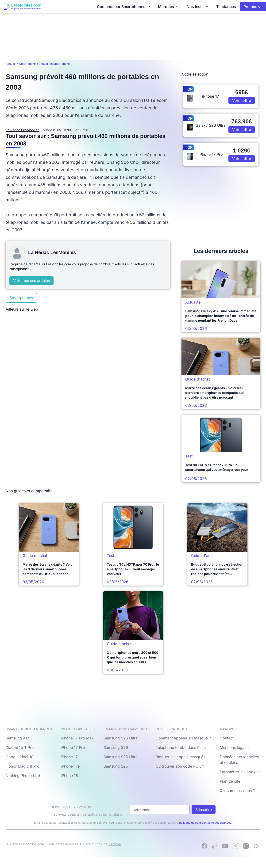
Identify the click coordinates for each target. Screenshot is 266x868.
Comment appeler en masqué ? (183, 738)
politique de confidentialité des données (205, 823)
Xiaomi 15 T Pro (20, 747)
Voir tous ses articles (31, 281)
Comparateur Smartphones (124, 7)
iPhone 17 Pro (73, 747)
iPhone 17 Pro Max (77, 738)
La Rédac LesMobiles (23, 130)
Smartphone (27, 64)
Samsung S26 (116, 747)
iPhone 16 (69, 776)
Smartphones (21, 298)
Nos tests (198, 7)
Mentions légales (235, 747)
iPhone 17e (70, 766)
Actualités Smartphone (55, 64)
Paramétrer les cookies (240, 772)
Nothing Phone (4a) (23, 776)
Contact (227, 738)
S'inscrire (204, 810)
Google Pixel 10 (19, 757)
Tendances (226, 7)
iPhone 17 (69, 757)
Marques (169, 7)
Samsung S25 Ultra (121, 757)
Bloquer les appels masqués (180, 757)
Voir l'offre (242, 100)
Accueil (11, 64)
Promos (253, 7)
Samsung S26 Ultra (121, 738)
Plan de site (230, 781)
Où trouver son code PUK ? (180, 766)
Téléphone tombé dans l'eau (181, 747)
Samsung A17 (17, 738)
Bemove (115, 844)
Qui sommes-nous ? (237, 791)
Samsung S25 (116, 766)
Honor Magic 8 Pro (23, 766)
